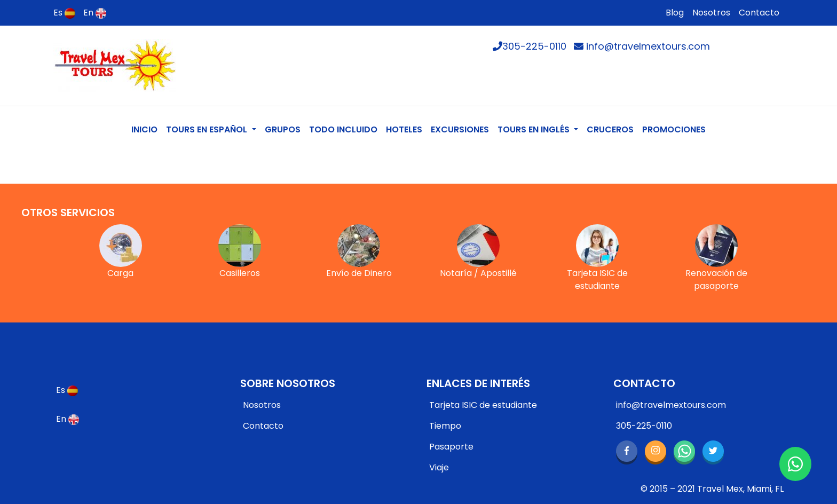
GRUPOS (283, 129)
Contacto (759, 13)
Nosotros (711, 13)
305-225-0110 (530, 46)
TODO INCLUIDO (343, 129)
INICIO (147, 129)
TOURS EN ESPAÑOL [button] (208, 129)
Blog (675, 13)
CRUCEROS (610, 129)
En (95, 13)
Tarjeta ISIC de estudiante (483, 405)
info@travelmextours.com (642, 46)
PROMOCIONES (674, 129)
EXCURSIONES (460, 129)
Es (64, 13)
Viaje (439, 467)
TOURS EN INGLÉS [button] (535, 129)
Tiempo (445, 426)
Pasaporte (451, 447)
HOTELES (404, 129)
